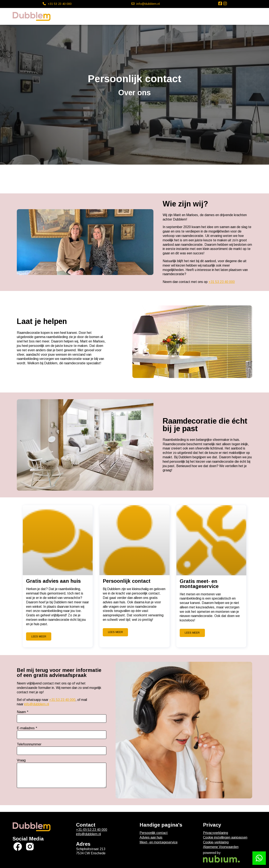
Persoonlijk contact (154, 833)
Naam (21, 712)
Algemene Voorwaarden (221, 847)
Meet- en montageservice (159, 842)
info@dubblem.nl (37, 704)
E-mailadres (26, 728)
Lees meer (39, 636)
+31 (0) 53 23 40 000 (92, 830)
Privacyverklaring (216, 833)
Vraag (21, 760)
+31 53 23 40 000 (222, 282)
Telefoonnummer (29, 744)
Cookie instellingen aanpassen (225, 837)
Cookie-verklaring (216, 842)
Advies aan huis (151, 837)
